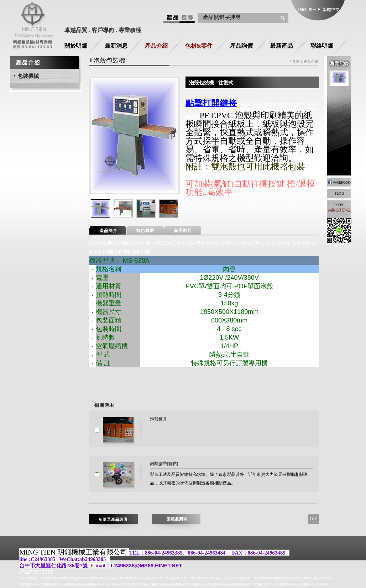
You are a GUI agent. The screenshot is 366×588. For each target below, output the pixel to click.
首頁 (296, 62)
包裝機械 (28, 76)
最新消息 (116, 46)
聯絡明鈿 (322, 46)
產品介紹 (156, 46)
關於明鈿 (76, 46)
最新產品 (282, 46)
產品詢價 (241, 46)
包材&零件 (199, 46)
